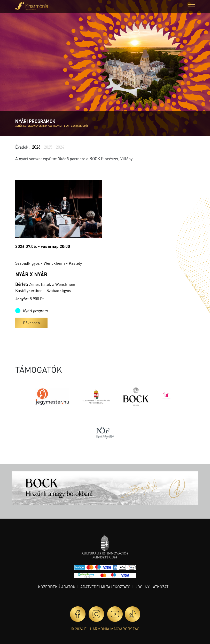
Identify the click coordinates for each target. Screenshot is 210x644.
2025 (48, 147)
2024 (60, 147)
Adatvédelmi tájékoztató (105, 587)
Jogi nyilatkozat (152, 587)
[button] (191, 7)
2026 (36, 147)
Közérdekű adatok (57, 587)
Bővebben (31, 323)
